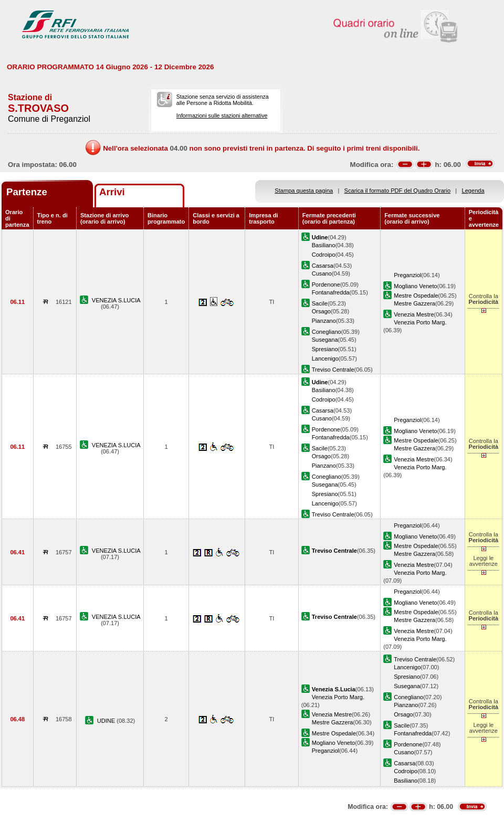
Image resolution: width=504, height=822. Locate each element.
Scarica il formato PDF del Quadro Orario (398, 191)
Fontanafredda (331, 292)
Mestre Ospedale (416, 296)
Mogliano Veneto (416, 286)
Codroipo (324, 255)
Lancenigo (325, 359)
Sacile (320, 303)
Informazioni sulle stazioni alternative (222, 115)
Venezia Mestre (414, 314)
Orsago (321, 311)
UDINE (107, 721)
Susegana (325, 340)
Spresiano (325, 349)
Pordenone (326, 284)
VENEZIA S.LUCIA (116, 300)
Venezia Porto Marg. (420, 322)
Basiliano (324, 245)
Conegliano (327, 332)
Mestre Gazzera (414, 303)
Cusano (322, 273)
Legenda (473, 191)
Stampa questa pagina (304, 191)
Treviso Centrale (333, 370)
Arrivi (112, 192)
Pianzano (324, 321)
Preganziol (407, 275)
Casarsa (323, 266)
